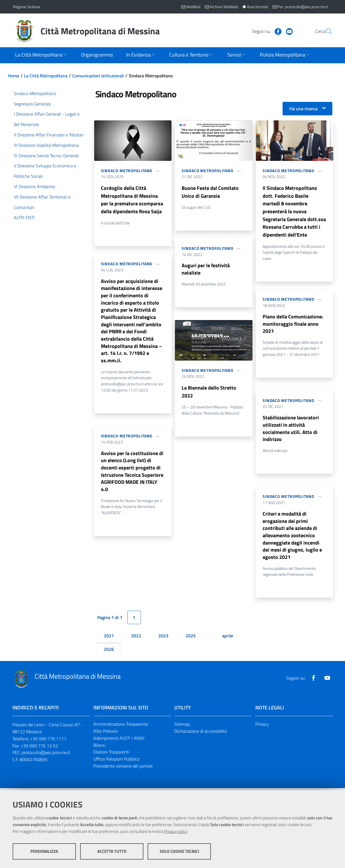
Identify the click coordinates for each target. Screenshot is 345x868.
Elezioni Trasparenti (111, 754)
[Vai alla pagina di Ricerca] (326, 31)
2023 (163, 638)
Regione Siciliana (27, 7)
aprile (228, 638)
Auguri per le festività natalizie (206, 269)
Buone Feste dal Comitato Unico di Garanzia (210, 192)
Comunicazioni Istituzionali (98, 76)
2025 (191, 638)
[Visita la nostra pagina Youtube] (276, 31)
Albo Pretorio (105, 733)
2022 (136, 638)
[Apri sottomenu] (41, 55)
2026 (109, 651)
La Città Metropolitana (46, 76)
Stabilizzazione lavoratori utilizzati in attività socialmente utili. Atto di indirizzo (291, 430)
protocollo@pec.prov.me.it (46, 755)
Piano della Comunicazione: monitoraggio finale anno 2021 (293, 324)
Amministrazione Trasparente (121, 726)
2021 (109, 638)
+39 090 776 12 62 (39, 748)
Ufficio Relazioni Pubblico (116, 761)
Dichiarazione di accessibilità (200, 733)
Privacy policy (176, 831)
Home (13, 76)
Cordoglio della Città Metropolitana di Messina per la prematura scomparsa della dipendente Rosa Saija (132, 200)
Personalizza (44, 851)
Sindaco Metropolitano (127, 171)
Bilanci (100, 747)
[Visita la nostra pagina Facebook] (265, 31)
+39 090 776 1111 (48, 741)
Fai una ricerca (303, 109)
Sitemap (182, 726)
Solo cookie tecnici (179, 851)
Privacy (262, 726)
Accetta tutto (112, 851)
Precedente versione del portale (123, 768)
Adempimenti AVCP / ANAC (119, 740)
